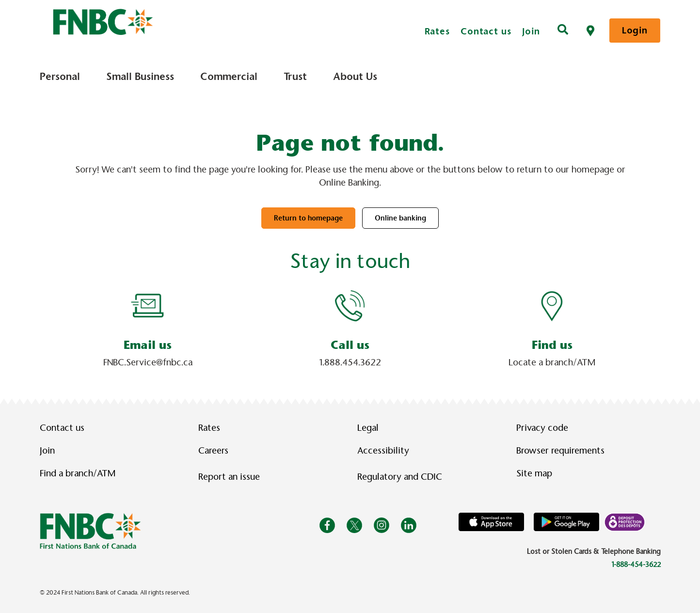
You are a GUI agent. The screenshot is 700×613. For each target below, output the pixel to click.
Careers (213, 451)
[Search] (563, 31)
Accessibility (383, 451)
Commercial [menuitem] (229, 77)
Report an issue (229, 477)
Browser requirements (560, 451)
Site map (534, 473)
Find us (552, 345)
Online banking (400, 218)
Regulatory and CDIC (402, 477)
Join (531, 31)
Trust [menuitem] (295, 77)
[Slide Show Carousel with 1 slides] (350, 329)
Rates (437, 31)
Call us (350, 345)
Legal (368, 428)
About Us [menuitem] (355, 77)
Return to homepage (308, 218)
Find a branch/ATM (78, 473)
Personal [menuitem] (60, 77)
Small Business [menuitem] (140, 77)
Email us (148, 345)
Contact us (486, 31)
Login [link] (635, 30)
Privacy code (542, 428)
